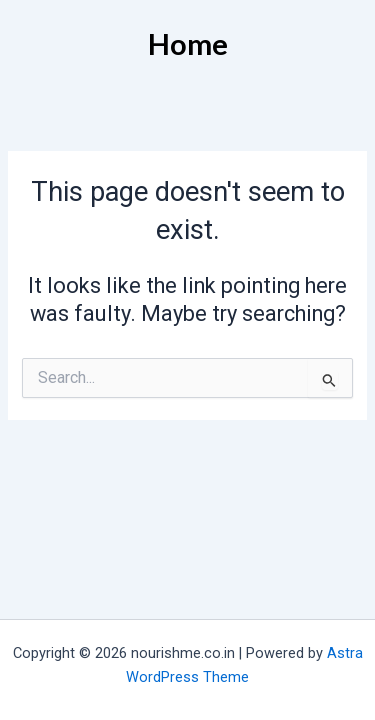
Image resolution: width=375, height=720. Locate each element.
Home (188, 43)
